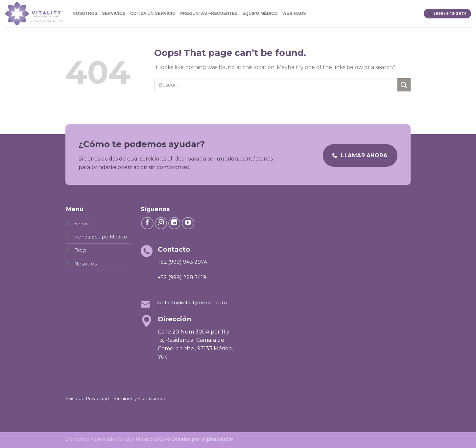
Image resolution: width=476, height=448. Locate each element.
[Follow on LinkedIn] (175, 223)
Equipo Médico (260, 13)
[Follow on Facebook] (147, 223)
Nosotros (85, 13)
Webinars (294, 13)
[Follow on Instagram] (161, 223)
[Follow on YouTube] (188, 223)
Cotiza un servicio (153, 13)
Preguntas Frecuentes (209, 13)
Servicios (114, 13)
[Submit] (404, 85)
